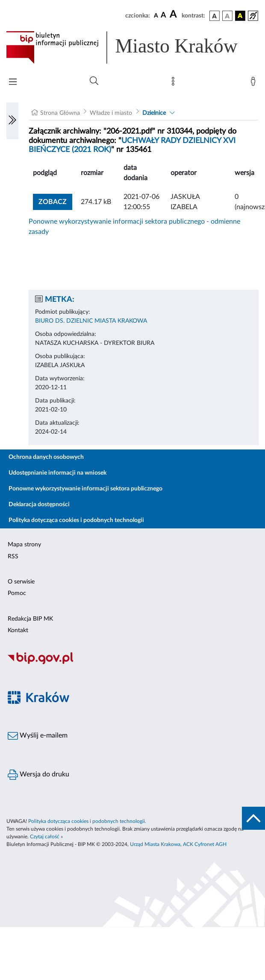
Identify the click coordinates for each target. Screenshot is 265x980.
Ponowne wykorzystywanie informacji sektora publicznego (85, 489)
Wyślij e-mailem (38, 736)
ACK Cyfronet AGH (205, 844)
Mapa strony (24, 545)
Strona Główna (60, 113)
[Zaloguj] (255, 83)
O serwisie (21, 582)
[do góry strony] (253, 818)
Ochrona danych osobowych (46, 457)
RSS (13, 557)
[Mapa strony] (175, 83)
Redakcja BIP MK (30, 619)
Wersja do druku (38, 775)
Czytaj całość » (46, 837)
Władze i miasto (111, 113)
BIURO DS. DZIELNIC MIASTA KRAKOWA (91, 321)
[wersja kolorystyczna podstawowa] (215, 16)
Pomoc (17, 593)
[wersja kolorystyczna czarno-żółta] (240, 16)
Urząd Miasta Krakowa (155, 844)
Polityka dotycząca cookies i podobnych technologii (76, 520)
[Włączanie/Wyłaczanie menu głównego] (13, 83)
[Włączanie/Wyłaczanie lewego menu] (12, 121)
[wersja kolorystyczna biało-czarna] (227, 16)
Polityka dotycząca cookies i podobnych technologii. (87, 821)
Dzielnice (154, 113)
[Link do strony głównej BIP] (132, 47)
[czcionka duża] (174, 15)
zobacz (53, 202)
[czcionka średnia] (163, 16)
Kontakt (18, 630)
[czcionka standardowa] (156, 15)
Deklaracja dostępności (39, 505)
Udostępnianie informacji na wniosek (57, 473)
